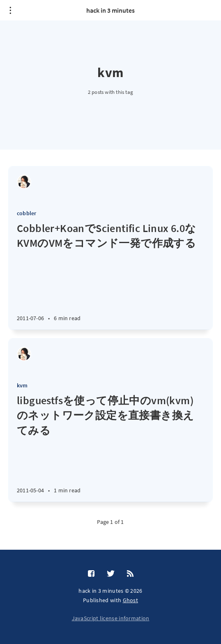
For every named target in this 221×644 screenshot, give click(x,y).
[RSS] (130, 574)
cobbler (26, 213)
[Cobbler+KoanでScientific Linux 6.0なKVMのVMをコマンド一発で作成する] (110, 275)
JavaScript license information (111, 618)
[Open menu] (10, 10)
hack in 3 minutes (110, 10)
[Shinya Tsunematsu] (24, 182)
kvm (22, 385)
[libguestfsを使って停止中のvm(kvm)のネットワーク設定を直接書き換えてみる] (110, 447)
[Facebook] (91, 574)
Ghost (131, 600)
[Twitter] (111, 574)
